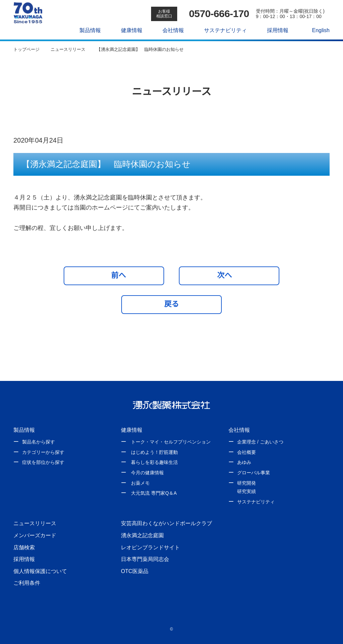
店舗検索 (24, 547)
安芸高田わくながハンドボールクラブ (166, 523)
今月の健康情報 (147, 473)
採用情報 (274, 30)
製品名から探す (39, 442)
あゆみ (244, 462)
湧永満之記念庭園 (142, 535)
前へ (116, 275)
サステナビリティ (222, 30)
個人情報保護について (40, 571)
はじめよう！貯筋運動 (154, 452)
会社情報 (170, 30)
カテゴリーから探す (43, 452)
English (317, 30)
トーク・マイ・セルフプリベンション (171, 442)
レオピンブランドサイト (150, 547)
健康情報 (128, 30)
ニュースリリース (35, 523)
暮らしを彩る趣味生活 (154, 462)
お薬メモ (140, 483)
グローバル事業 (254, 473)
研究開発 (247, 483)
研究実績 (247, 491)
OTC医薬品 (134, 571)
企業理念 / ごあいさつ (260, 442)
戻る (171, 304)
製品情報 (87, 30)
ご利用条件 (27, 583)
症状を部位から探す (43, 462)
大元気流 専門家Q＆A (153, 493)
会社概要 (247, 452)
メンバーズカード (35, 535)
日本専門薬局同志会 (145, 559)
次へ (228, 275)
